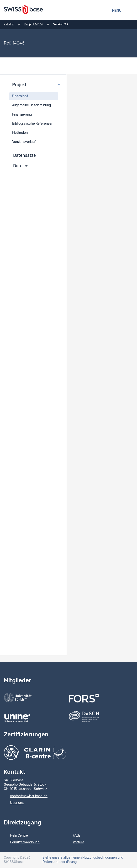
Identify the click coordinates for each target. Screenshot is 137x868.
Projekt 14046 (34, 24)
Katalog (9, 24)
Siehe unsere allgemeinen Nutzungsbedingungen (80, 858)
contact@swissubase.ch (26, 796)
